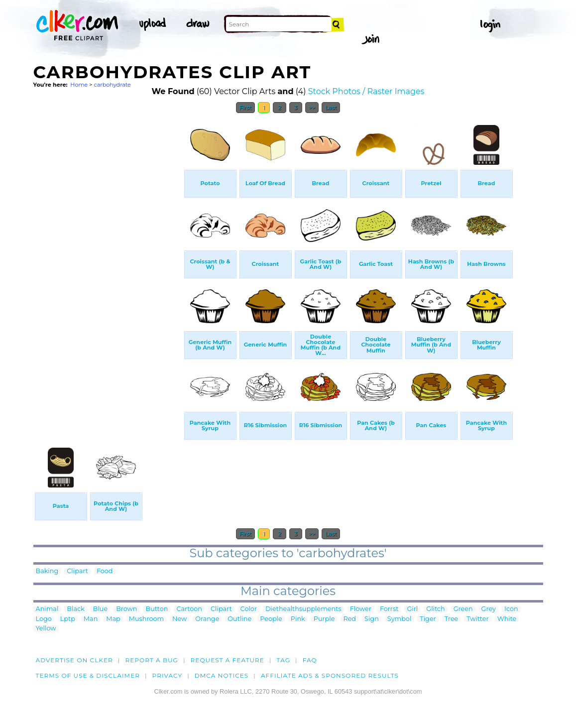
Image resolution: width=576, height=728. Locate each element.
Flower (361, 609)
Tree (452, 619)
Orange (207, 619)
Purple (324, 619)
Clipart (77, 571)
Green (463, 609)
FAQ (310, 660)
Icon (511, 609)
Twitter (477, 619)
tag (284, 660)
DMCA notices (222, 675)
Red (349, 619)
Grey (489, 609)
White (507, 619)
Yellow (46, 629)
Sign (372, 619)
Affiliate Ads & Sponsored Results (330, 675)
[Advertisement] (108, 268)
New (179, 619)
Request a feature (228, 660)
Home (79, 85)
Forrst (389, 609)
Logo (44, 619)
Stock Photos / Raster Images (366, 91)
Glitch (435, 609)
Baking (47, 571)
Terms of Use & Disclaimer (88, 675)
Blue (100, 609)
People (271, 619)
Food (105, 571)
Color (249, 609)
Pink (298, 619)
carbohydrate (112, 85)
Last (331, 108)
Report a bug (152, 660)
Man (91, 619)
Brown (126, 609)
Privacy (168, 675)
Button (157, 609)
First (246, 108)
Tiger (428, 619)
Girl (412, 609)
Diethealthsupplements (303, 609)
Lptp (68, 619)
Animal (47, 609)
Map (113, 619)
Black (75, 609)
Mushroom (146, 619)
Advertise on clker (74, 660)
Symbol (400, 619)
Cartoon (189, 609)
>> (312, 108)
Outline (239, 619)
